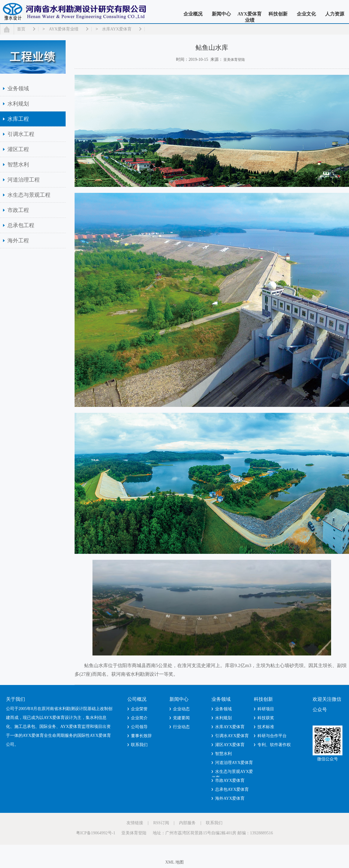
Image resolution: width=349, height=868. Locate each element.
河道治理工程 (24, 180)
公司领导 (139, 727)
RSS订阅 (161, 823)
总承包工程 (21, 225)
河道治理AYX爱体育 (234, 763)
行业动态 (181, 727)
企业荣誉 (139, 709)
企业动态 (181, 709)
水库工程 (18, 119)
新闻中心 (221, 14)
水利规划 (18, 104)
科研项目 (266, 709)
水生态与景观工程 (29, 195)
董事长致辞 (141, 736)
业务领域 (18, 89)
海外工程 (18, 241)
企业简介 (139, 718)
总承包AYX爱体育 (232, 789)
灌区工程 (18, 149)
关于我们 (16, 699)
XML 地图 (174, 862)
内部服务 (187, 823)
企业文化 (306, 14)
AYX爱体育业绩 (250, 17)
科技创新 (278, 14)
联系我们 (139, 745)
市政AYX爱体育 (230, 781)
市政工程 (18, 210)
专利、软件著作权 (274, 745)
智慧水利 (18, 165)
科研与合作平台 (272, 736)
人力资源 (335, 14)
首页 (21, 29)
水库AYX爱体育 (117, 29)
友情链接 (135, 823)
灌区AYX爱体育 (230, 745)
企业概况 (193, 14)
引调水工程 (21, 134)
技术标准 (266, 727)
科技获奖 (266, 718)
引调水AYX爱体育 (232, 736)
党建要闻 (181, 718)
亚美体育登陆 (234, 60)
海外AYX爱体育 (230, 798)
